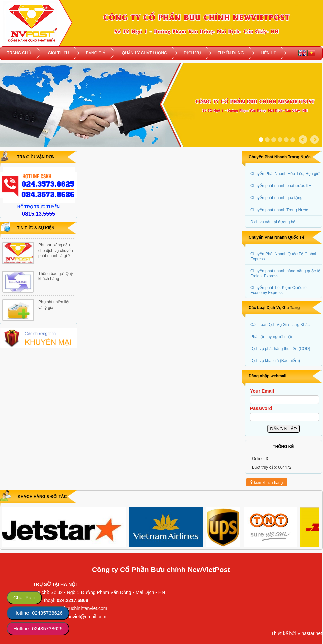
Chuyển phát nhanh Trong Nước (279, 210)
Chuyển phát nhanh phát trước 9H (281, 186)
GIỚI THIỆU (59, 53)
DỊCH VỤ (192, 53)
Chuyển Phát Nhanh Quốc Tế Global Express (283, 257)
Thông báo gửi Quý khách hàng (56, 276)
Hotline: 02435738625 (38, 628)
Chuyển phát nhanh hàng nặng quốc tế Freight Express (285, 273)
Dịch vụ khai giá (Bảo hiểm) (275, 361)
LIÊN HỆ (268, 53)
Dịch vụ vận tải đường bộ (273, 222)
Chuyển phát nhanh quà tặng (276, 198)
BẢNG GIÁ (96, 53)
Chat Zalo (24, 598)
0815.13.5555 (39, 214)
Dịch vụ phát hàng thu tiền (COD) (280, 349)
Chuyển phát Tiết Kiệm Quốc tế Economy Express (278, 290)
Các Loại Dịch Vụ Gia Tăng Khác (280, 325)
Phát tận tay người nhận (272, 337)
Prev (303, 140)
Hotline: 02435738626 (38, 613)
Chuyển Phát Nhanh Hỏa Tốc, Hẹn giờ (285, 174)
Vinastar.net (310, 633)
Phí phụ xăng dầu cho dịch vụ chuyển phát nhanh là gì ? (56, 250)
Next (314, 140)
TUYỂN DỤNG (231, 53)
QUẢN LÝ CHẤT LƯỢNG (145, 53)
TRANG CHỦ (19, 53)
